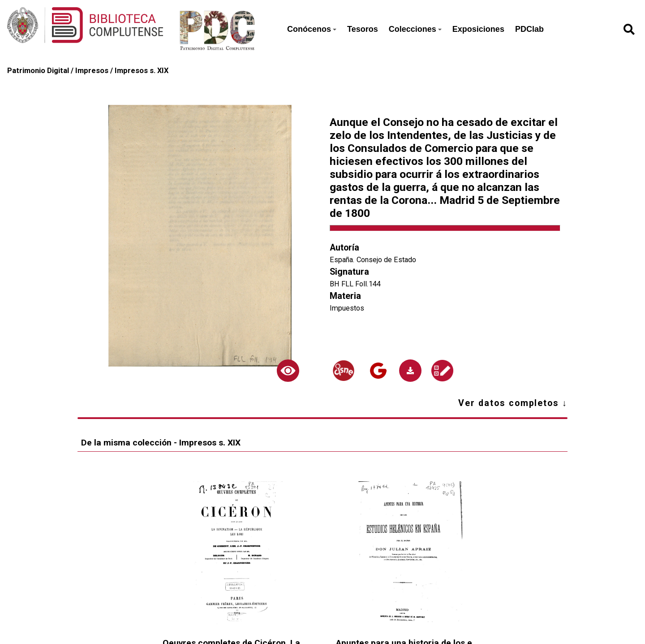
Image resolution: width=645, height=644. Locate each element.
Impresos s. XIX (142, 71)
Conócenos (312, 29)
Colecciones (415, 29)
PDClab (529, 29)
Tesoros (363, 29)
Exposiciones (478, 29)
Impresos (92, 71)
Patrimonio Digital (38, 71)
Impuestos (347, 308)
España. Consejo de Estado (373, 260)
